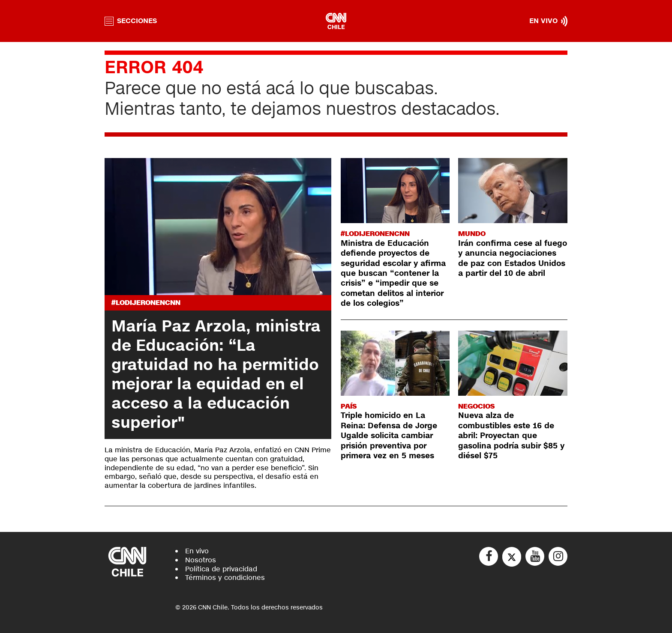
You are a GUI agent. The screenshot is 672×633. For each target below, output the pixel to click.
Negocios (476, 406)
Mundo (472, 234)
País (349, 406)
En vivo (197, 551)
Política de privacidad (221, 569)
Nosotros (201, 560)
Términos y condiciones (225, 578)
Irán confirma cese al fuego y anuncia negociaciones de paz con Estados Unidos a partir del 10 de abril (513, 258)
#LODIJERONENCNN (146, 303)
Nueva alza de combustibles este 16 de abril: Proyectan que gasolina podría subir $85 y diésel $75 (511, 436)
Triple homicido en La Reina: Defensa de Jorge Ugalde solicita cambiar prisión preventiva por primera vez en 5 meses (389, 436)
